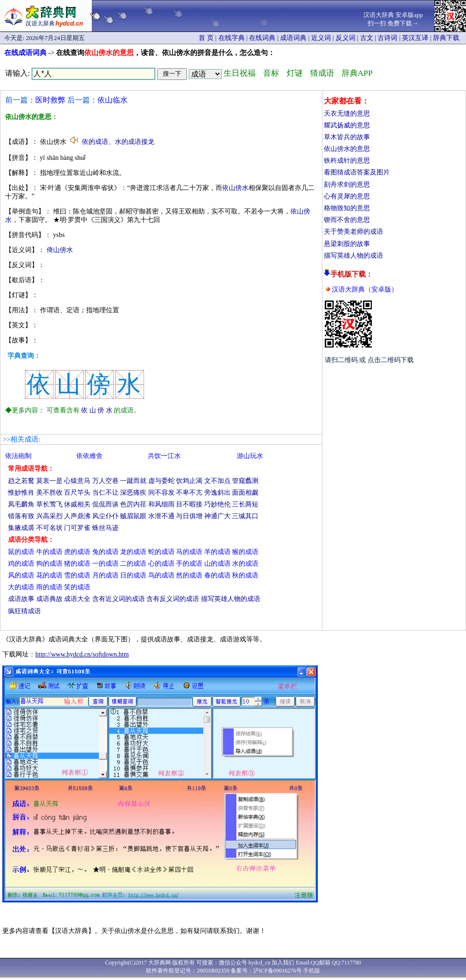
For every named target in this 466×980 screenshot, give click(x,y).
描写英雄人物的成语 (354, 256)
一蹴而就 (133, 481)
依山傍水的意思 (347, 149)
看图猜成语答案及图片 (357, 172)
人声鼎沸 (77, 516)
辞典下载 (446, 38)
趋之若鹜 (21, 481)
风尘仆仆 (105, 516)
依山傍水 (235, 188)
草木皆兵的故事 (347, 137)
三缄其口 (245, 516)
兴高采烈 (49, 516)
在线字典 (232, 38)
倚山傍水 (60, 250)
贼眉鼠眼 (133, 516)
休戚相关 (77, 504)
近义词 (321, 38)
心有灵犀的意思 (347, 196)
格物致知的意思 (347, 208)
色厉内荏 (133, 504)
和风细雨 (161, 504)
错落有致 (21, 516)
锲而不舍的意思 (347, 220)
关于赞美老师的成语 (354, 232)
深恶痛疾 (133, 493)
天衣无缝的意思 (347, 114)
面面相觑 (245, 493)
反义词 (345, 38)
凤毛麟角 (21, 504)
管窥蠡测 (245, 481)
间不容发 (161, 493)
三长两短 (245, 504)
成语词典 (293, 38)
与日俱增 (189, 516)
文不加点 (217, 481)
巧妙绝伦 (217, 504)
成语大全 (77, 599)
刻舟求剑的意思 (347, 185)
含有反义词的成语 (173, 599)
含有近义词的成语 (119, 599)
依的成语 (95, 142)
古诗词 (387, 38)
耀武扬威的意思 (347, 125)
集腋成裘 (21, 528)
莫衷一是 (49, 481)
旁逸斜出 (217, 493)
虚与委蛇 (161, 481)
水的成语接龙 (135, 142)
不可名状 (49, 528)
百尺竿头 (77, 493)
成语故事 (21, 599)
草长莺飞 (49, 504)
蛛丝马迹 (105, 528)
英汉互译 (415, 38)
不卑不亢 (189, 493)
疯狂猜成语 (24, 611)
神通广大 (217, 516)
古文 (367, 38)
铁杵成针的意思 (347, 161)
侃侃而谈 (105, 504)
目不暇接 (189, 504)
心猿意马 (77, 481)
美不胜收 (49, 493)
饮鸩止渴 (189, 481)
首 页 (206, 38)
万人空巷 (105, 481)
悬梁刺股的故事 (347, 244)
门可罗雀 (77, 528)
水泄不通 (161, 516)
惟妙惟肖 (21, 493)
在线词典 (262, 38)
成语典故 (49, 599)
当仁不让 (105, 493)
